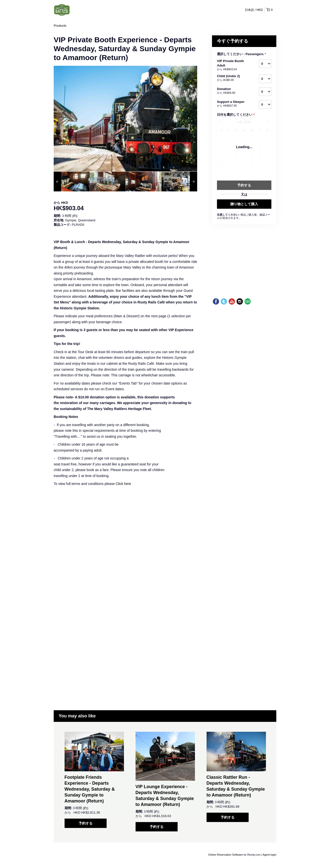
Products (60, 26)
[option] (72, 182)
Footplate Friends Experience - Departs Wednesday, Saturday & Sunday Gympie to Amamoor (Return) (90, 789)
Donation (232, 91)
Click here (123, 484)
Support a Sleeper (232, 104)
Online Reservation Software (226, 855)
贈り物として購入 (244, 204)
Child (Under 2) (232, 78)
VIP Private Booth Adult (232, 65)
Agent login (270, 855)
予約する (86, 823)
